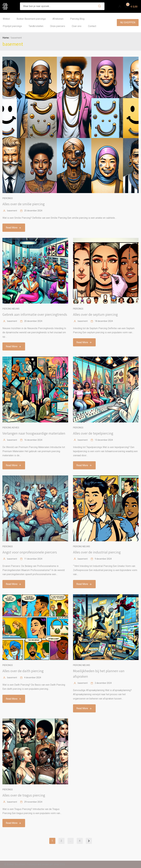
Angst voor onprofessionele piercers (30, 552)
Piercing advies (11, 428)
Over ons (77, 26)
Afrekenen (58, 19)
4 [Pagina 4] (80, 841)
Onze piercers (58, 26)
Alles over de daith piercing (23, 671)
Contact (92, 26)
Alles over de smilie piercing (23, 204)
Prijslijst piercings (12, 26)
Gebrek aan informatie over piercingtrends (35, 314)
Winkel (6, 19)
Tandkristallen (36, 26)
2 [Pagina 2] (61, 841)
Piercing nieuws (11, 309)
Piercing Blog (77, 19)
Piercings (8, 198)
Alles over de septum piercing (95, 314)
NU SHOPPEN (128, 22)
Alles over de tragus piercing (24, 795)
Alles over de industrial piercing (97, 552)
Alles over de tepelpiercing (93, 433)
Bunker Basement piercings (31, 19)
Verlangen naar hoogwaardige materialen (34, 433)
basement (12, 211)
